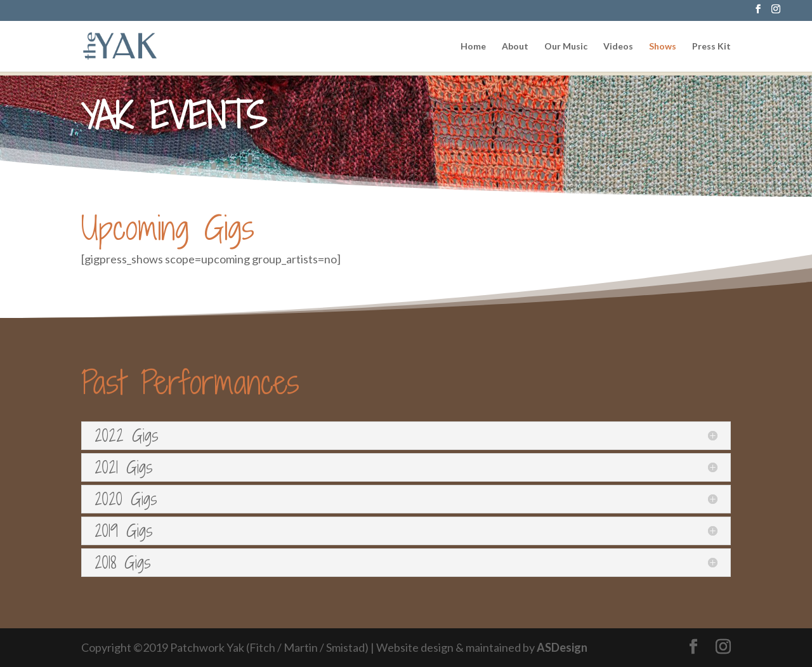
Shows (663, 47)
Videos (618, 47)
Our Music (566, 47)
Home (473, 47)
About (515, 47)
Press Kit (711, 47)
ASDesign (562, 647)
